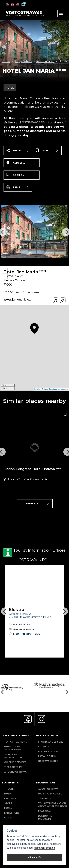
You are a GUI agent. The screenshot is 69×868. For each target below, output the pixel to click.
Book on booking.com (21, 176)
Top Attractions (16, 742)
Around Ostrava (15, 772)
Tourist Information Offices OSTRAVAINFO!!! (52, 805)
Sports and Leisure (51, 742)
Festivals (10, 798)
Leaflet (37, 389)
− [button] (5, 276)
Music (8, 794)
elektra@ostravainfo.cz (22, 629)
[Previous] (5, 611)
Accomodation (45, 61)
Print (17, 187)
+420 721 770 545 (19, 624)
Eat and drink (47, 756)
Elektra (17, 609)
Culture (43, 747)
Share (17, 150)
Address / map (21, 164)
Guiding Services (15, 762)
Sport (8, 803)
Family (8, 808)
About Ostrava (48, 789)
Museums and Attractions (13, 748)
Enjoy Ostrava (24, 61)
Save (47, 150)
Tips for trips (13, 767)
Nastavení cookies (44, 848)
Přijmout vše (34, 857)
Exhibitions (12, 813)
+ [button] (5, 271)
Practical (45, 811)
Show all (37, 504)
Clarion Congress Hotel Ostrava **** (32, 469)
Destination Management (46, 817)
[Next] (64, 611)
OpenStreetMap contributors (56, 389)
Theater (10, 789)
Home (6, 61)
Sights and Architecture (13, 756)
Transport (45, 798)
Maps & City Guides (50, 794)
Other (8, 818)
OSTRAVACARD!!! (34, 122)
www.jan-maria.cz (17, 300)
